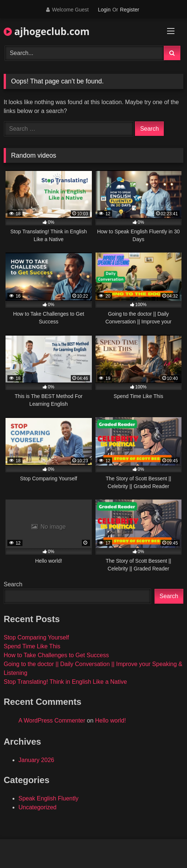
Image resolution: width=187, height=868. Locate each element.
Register (129, 10)
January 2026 (36, 760)
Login (104, 10)
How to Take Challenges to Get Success (56, 655)
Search (13, 584)
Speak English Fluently (49, 798)
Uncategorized (37, 807)
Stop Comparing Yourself (36, 637)
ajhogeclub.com (47, 31)
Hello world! (111, 721)
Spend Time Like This (32, 646)
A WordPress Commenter (52, 721)
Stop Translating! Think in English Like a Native (65, 682)
